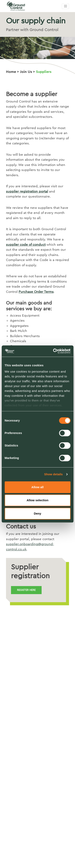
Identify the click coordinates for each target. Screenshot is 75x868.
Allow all (37, 487)
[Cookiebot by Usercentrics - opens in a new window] (53, 351)
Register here (26, 590)
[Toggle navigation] (65, 6)
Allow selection (37, 500)
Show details (53, 474)
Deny (37, 513)
